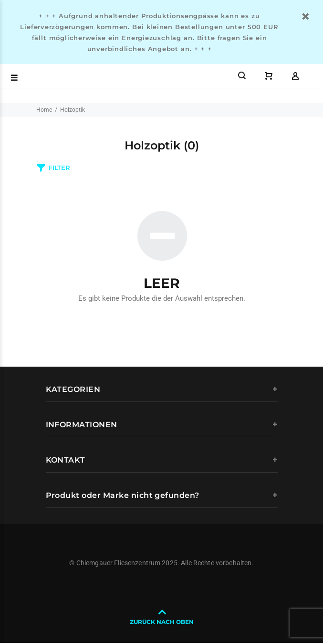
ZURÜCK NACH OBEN (162, 622)
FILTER (59, 168)
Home (44, 110)
